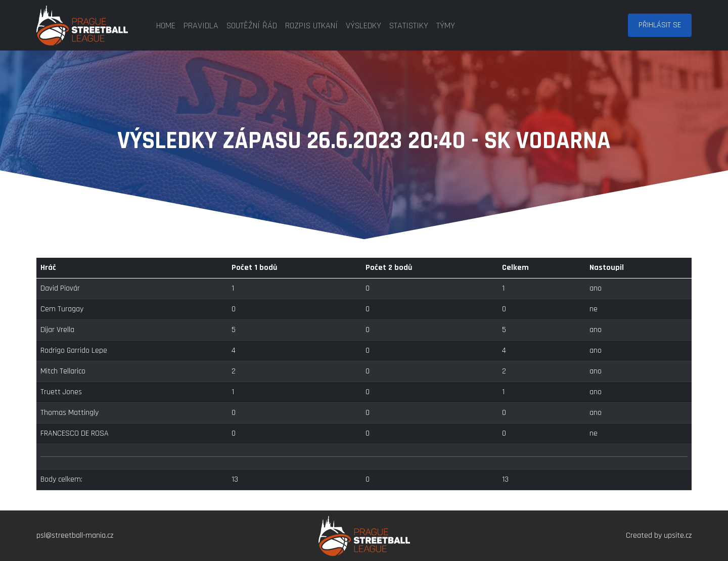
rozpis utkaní (311, 26)
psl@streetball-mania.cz (75, 535)
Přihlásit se (660, 25)
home (166, 26)
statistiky (409, 26)
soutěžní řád (252, 26)
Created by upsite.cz (659, 535)
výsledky (363, 26)
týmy (446, 26)
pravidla (201, 26)
